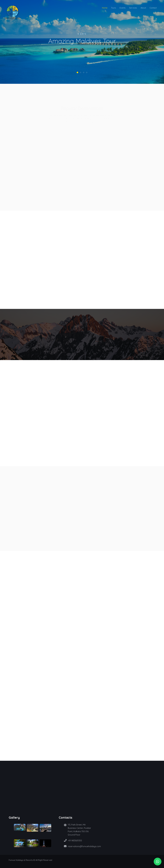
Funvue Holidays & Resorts (21, 860)
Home (105, 8)
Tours (114, 8)
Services (133, 8)
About (143, 8)
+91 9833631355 (75, 841)
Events (123, 8)
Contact (153, 8)
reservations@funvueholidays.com (84, 846)
